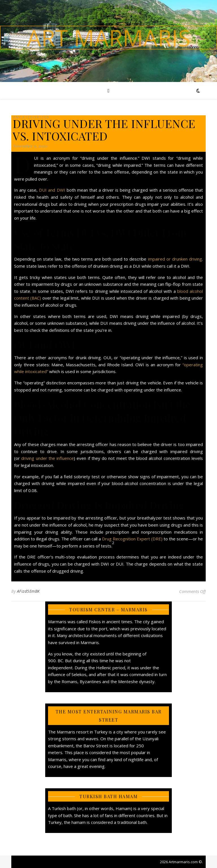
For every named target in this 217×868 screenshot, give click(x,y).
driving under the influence (47, 458)
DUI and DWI (52, 190)
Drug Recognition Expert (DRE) (132, 539)
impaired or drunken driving (175, 259)
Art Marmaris (109, 38)
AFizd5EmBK (28, 591)
